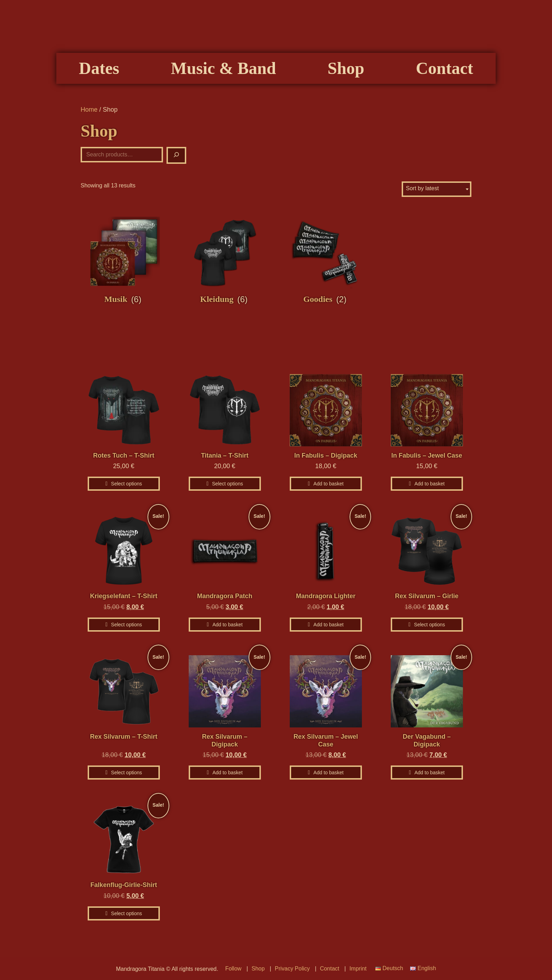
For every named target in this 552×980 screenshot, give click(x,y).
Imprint (358, 969)
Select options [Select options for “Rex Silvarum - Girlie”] (429, 625)
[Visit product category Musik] (124, 261)
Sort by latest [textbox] (422, 188)
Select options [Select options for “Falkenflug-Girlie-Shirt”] (126, 913)
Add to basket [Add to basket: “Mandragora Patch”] (227, 625)
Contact (444, 68)
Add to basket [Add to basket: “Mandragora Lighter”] (328, 625)
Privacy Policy (292, 969)
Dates (99, 68)
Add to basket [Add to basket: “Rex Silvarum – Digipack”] (227, 773)
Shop (346, 68)
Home (89, 110)
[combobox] (437, 189)
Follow (233, 969)
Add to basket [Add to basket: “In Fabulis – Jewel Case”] (429, 484)
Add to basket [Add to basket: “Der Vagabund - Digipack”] (429, 773)
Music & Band (223, 68)
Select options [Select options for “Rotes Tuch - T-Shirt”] (126, 484)
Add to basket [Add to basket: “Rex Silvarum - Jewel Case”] (328, 773)
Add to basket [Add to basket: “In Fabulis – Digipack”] (328, 484)
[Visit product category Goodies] (326, 261)
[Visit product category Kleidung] (225, 261)
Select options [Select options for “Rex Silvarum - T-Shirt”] (126, 773)
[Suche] (176, 155)
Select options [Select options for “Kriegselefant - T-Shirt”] (126, 625)
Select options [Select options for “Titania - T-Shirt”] (227, 484)
